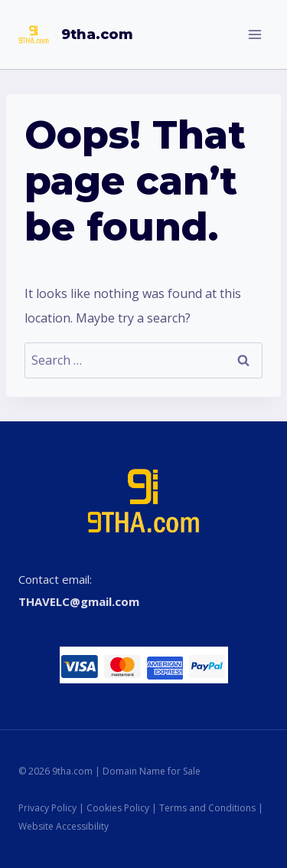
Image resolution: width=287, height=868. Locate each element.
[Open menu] (254, 34)
